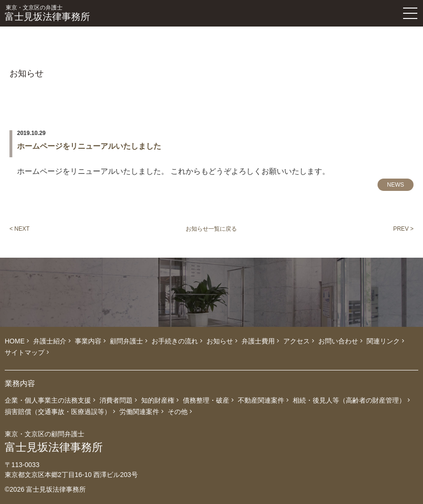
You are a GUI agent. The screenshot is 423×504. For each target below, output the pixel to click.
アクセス (297, 341)
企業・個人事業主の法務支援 (48, 400)
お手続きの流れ (175, 341)
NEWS (396, 185)
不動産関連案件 (261, 400)
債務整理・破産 (206, 400)
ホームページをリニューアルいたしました (89, 146)
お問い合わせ (338, 341)
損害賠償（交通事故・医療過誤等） (58, 412)
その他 (178, 412)
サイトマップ (25, 352)
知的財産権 (158, 400)
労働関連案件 (139, 412)
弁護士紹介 (50, 341)
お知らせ (220, 341)
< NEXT (19, 229)
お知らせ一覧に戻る (211, 229)
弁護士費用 (258, 341)
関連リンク (383, 341)
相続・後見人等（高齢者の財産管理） (349, 400)
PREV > (403, 229)
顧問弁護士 (126, 341)
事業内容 (88, 341)
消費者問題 (116, 400)
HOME (15, 341)
